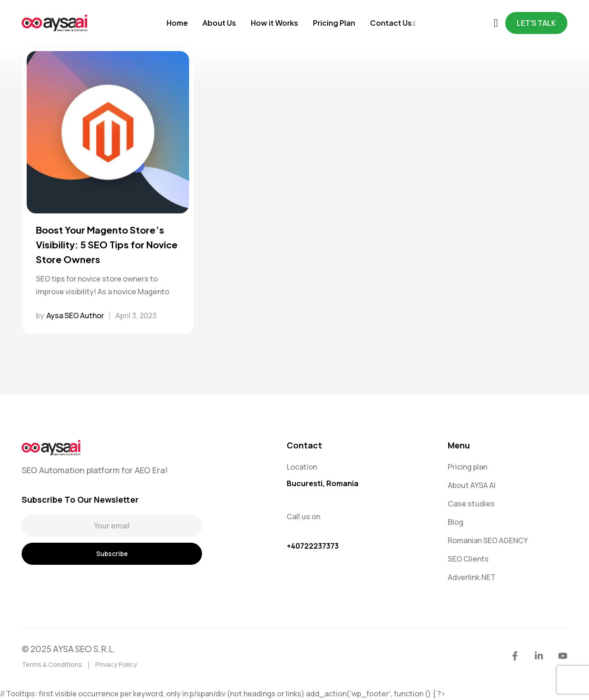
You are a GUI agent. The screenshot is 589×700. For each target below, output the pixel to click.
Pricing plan (468, 467)
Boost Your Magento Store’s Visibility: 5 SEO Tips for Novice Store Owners (107, 244)
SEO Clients (468, 559)
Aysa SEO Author (75, 316)
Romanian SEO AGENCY (488, 540)
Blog (456, 522)
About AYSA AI (472, 485)
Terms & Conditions (52, 664)
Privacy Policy (116, 664)
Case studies (471, 504)
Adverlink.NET (472, 577)
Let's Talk (536, 23)
